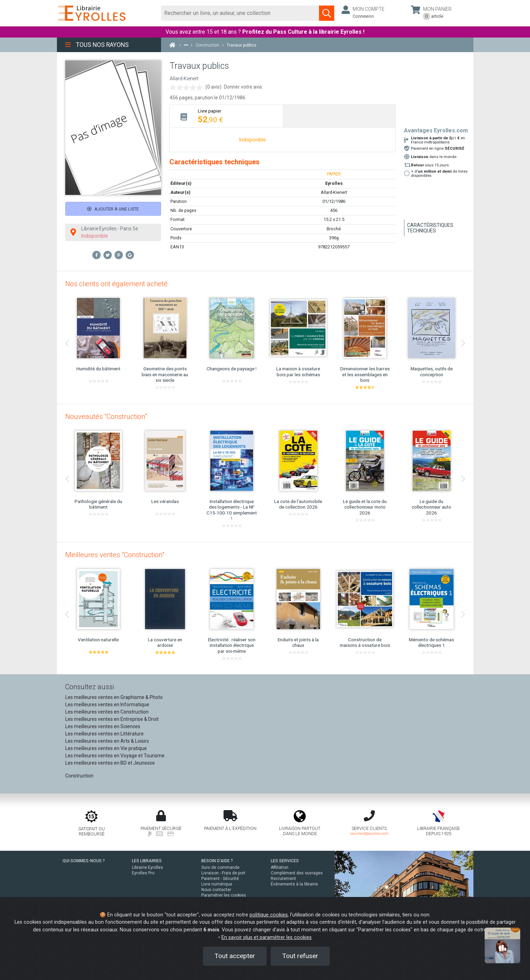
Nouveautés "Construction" (106, 417)
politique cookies (269, 915)
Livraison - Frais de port (223, 873)
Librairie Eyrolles (148, 867)
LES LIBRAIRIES (147, 861)
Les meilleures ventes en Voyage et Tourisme (115, 756)
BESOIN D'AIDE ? (217, 861)
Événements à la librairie (294, 884)
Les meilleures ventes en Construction (107, 712)
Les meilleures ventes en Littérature (104, 734)
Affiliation (280, 867)
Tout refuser (300, 956)
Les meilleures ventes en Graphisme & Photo (114, 697)
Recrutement (283, 879)
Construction (79, 776)
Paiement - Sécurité (220, 879)
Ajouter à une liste (113, 209)
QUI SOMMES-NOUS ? (84, 861)
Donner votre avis (243, 87)
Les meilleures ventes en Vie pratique (106, 748)
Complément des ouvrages (297, 873)
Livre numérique (217, 884)
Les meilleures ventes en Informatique (107, 705)
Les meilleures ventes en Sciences (103, 726)
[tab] (226, 116)
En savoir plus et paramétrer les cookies (267, 937)
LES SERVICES (285, 861)
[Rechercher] (240, 13)
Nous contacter (216, 890)
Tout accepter (235, 956)
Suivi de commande (220, 867)
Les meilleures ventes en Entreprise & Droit (112, 719)
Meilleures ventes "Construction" (115, 555)
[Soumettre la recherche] (327, 13)
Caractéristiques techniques (430, 228)
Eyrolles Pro (143, 873)
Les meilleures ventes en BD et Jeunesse (110, 763)
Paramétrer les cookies (224, 895)
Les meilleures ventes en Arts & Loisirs (107, 741)
